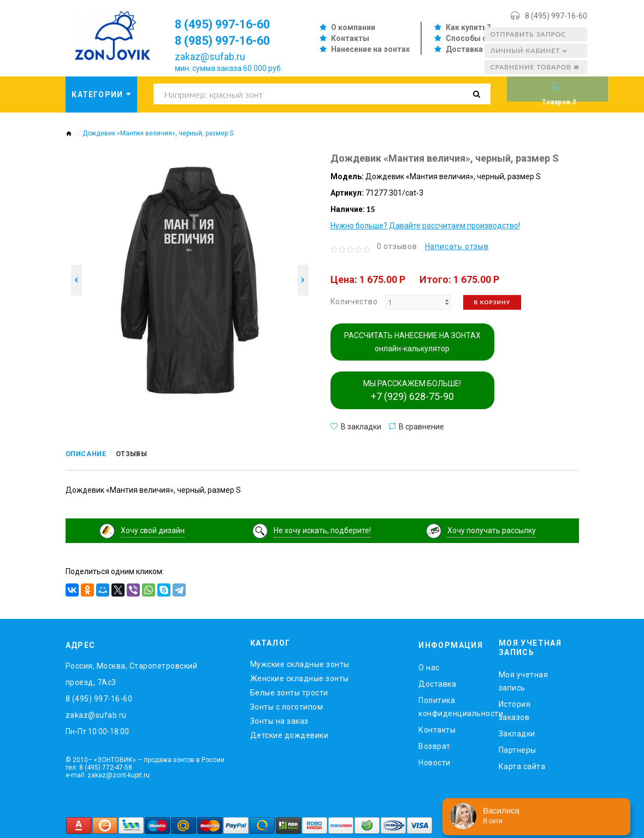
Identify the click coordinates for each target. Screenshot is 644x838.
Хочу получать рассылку (492, 529)
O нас (429, 666)
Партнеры (518, 748)
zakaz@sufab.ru (210, 57)
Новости (435, 761)
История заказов (515, 709)
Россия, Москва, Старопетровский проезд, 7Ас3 (132, 672)
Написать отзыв (457, 246)
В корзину (492, 302)
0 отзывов (397, 246)
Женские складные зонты (300, 677)
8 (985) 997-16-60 (230, 40)
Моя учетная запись (524, 679)
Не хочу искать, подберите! (322, 529)
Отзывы (143, 455)
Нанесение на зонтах (370, 49)
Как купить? (468, 27)
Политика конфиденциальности (450, 705)
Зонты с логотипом (287, 705)
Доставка (464, 49)
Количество (354, 302)
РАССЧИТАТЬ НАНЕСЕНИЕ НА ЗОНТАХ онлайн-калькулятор (412, 342)
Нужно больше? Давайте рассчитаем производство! (425, 226)
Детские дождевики (289, 734)
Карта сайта (522, 764)
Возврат (435, 745)
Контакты (350, 38)
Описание (90, 455)
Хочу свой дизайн (153, 529)
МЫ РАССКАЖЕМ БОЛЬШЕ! (412, 391)
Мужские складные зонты (300, 663)
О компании (353, 27)
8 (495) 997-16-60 (556, 16)
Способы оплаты (479, 38)
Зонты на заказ (279, 719)
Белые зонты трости (289, 691)
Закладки (517, 731)
